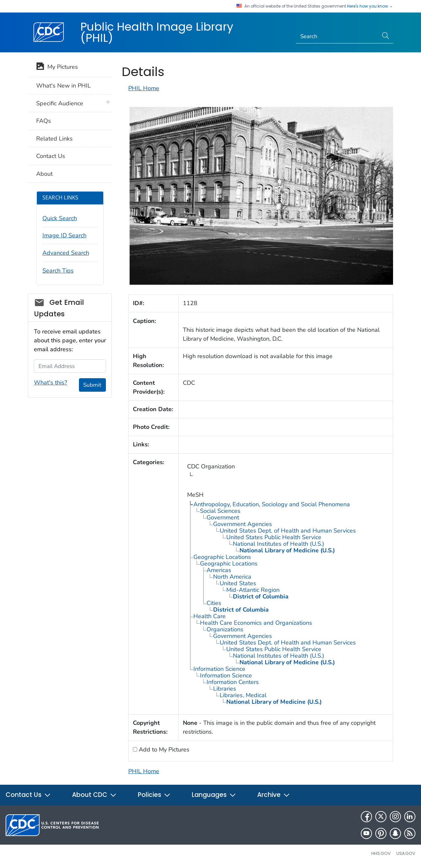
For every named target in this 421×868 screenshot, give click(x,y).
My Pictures (57, 67)
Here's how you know (370, 6)
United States (238, 583)
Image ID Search (64, 235)
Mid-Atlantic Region (253, 590)
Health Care (210, 616)
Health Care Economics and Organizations (256, 623)
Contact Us (51, 156)
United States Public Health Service (274, 537)
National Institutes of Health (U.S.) (279, 544)
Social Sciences (220, 511)
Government (223, 517)
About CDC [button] (94, 795)
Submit (92, 385)
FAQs (44, 121)
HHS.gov (381, 853)
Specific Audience (60, 103)
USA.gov (406, 853)
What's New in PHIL (63, 86)
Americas (219, 570)
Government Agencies (243, 524)
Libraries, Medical (243, 695)
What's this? (50, 382)
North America (232, 577)
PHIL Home (144, 88)
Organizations (225, 629)
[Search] (337, 37)
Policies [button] (154, 795)
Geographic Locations (222, 557)
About (44, 174)
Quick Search (60, 218)
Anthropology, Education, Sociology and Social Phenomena (272, 504)
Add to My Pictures (163, 750)
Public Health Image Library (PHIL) (157, 32)
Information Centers (233, 682)
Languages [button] (214, 795)
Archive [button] (274, 795)
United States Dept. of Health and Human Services (288, 531)
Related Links (54, 139)
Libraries (225, 689)
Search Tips (58, 271)
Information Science (219, 669)
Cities (214, 603)
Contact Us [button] (28, 795)
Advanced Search (66, 253)
